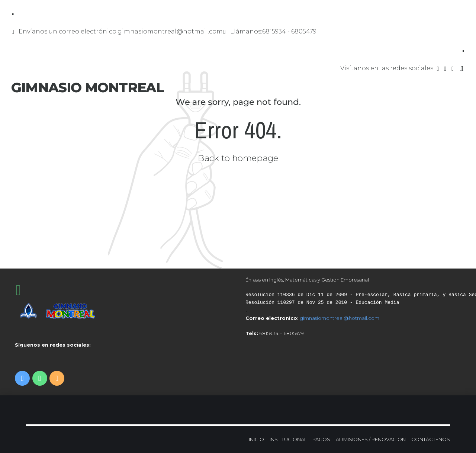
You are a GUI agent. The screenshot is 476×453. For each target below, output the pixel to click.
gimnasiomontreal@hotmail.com (340, 318)
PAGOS (321, 439)
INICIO (256, 439)
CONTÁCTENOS (431, 439)
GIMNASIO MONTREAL (88, 87)
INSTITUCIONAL (288, 439)
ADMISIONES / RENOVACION (371, 439)
